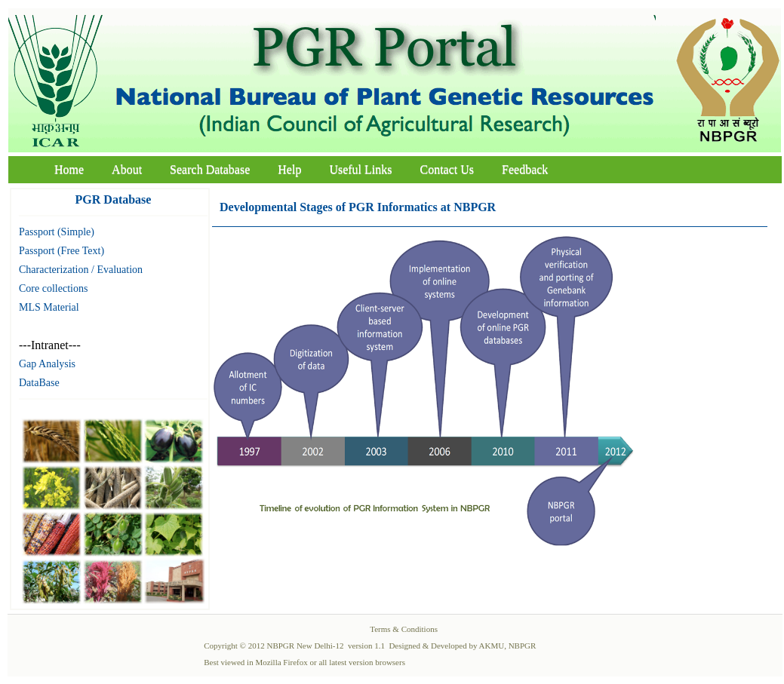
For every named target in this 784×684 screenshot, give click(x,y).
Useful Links (360, 169)
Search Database (210, 169)
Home (69, 169)
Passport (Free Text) (61, 251)
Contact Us (447, 169)
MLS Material (49, 307)
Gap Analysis (47, 364)
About (127, 169)
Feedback (525, 169)
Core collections (53, 288)
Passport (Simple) (57, 232)
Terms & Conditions (404, 629)
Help (289, 169)
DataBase (39, 383)
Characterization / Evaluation (81, 270)
